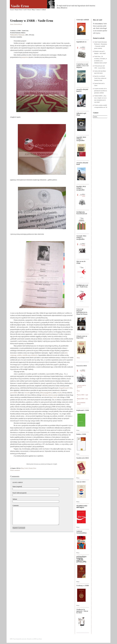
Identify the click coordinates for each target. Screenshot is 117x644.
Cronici (26, 468)
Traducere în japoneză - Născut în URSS (82, 611)
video (71, 388)
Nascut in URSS (82, 366)
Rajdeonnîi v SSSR (83, 410)
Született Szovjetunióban (81, 532)
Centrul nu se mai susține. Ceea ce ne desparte (82, 66)
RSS (35, 639)
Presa (29, 10)
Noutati (31, 468)
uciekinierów (34, 355)
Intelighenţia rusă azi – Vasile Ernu (82, 286)
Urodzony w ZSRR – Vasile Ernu (32, 21)
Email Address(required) (19, 493)
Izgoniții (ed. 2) (81, 42)
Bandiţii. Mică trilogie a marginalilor (81, 188)
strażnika (25, 355)
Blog (33, 10)
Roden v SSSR (81, 434)
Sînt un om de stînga (81, 262)
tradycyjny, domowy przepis (50, 395)
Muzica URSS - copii (82, 395)
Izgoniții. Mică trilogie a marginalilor (81, 139)
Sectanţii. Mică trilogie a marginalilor (81, 238)
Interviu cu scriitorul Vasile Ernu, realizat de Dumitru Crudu (100, 78)
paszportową (25, 57)
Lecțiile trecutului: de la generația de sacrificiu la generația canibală (101, 91)
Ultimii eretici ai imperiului (82, 337)
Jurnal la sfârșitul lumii (82, 163)
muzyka (59, 393)
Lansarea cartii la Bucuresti (81, 386)
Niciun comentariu (15, 470)
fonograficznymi (64, 388)
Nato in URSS (81, 482)
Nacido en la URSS (83, 458)
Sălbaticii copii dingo (81, 114)
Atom (40, 639)
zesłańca (20, 355)
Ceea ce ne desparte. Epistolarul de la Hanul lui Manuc (82, 312)
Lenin (55, 397)
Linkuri (44, 10)
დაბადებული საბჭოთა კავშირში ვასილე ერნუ (81, 559)
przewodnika (14, 393)
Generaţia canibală (83, 20)
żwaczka (27, 393)
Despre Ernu (18, 10)
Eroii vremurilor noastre (81, 403)
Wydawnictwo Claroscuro (17, 35)
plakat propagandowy (46, 393)
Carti (25, 10)
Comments (16, 506)
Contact (38, 10)
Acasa (12, 10)
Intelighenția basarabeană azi (82, 213)
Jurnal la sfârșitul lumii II (82, 90)
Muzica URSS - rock (82, 399)
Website (15, 499)
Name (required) (17, 487)
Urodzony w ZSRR (83, 586)
